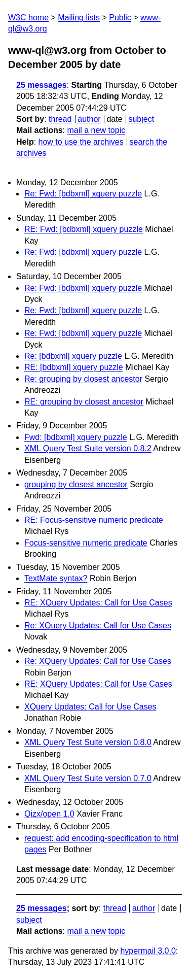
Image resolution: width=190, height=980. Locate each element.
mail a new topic (96, 130)
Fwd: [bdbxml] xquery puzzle (76, 437)
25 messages (42, 85)
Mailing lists (79, 18)
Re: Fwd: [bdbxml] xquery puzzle (83, 194)
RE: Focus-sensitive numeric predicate (94, 520)
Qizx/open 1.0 (49, 814)
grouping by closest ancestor (76, 484)
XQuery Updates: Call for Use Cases (90, 707)
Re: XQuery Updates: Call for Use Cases (98, 626)
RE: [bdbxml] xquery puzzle (74, 367)
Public (120, 18)
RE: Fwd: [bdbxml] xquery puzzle (84, 229)
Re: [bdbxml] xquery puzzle (73, 356)
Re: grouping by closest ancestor (83, 379)
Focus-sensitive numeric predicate (86, 543)
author (89, 119)
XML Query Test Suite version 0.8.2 (88, 448)
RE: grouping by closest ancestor (84, 402)
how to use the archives (81, 142)
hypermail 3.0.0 (148, 951)
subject (141, 119)
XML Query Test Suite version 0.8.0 (88, 742)
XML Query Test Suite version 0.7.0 (88, 778)
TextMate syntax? (56, 578)
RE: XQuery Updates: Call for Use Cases (98, 603)
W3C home (28, 18)
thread (60, 119)
